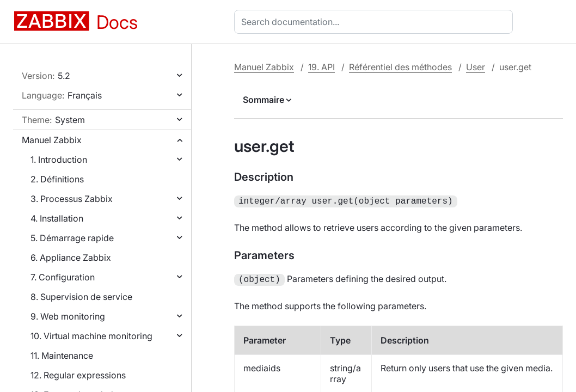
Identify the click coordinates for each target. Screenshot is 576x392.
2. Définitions (57, 179)
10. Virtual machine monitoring (91, 336)
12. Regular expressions (78, 375)
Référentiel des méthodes (400, 67)
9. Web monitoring (68, 316)
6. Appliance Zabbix (71, 258)
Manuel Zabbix (52, 140)
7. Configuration (63, 277)
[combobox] (376, 22)
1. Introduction (59, 160)
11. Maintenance (62, 356)
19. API (321, 67)
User (476, 67)
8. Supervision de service (81, 297)
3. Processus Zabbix (72, 199)
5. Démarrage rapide (72, 238)
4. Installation (57, 218)
